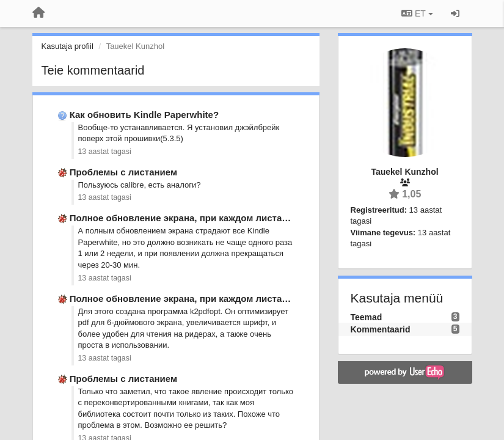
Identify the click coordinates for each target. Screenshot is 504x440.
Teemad (367, 317)
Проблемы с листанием (123, 172)
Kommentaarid (381, 329)
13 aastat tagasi (105, 152)
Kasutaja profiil (68, 46)
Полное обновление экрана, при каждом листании (184, 218)
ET (417, 13)
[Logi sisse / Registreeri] (455, 13)
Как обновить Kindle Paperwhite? (144, 115)
